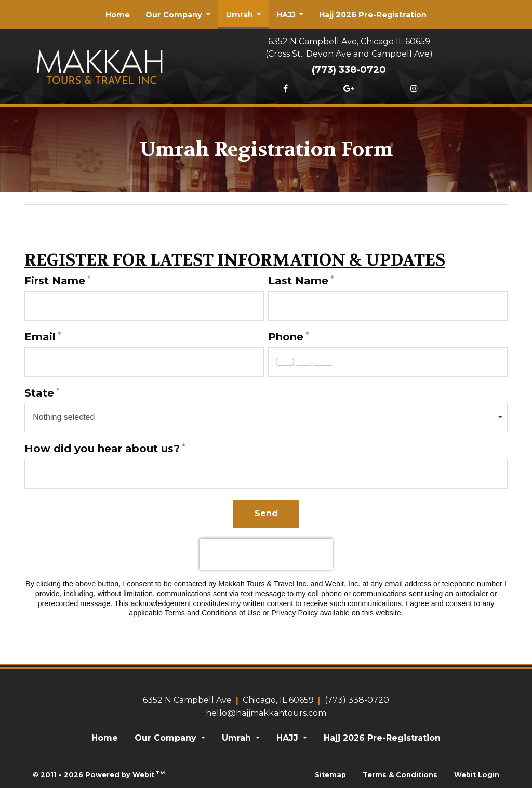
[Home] (100, 65)
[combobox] (266, 418)
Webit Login (477, 775)
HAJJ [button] (287, 15)
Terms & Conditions (400, 775)
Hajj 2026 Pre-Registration (373, 15)
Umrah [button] (241, 15)
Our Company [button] (175, 15)
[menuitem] (118, 15)
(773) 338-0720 (349, 70)
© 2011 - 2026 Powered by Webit (99, 774)
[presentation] (266, 554)
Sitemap (330, 775)
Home (118, 15)
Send (266, 513)
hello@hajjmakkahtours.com (266, 713)
